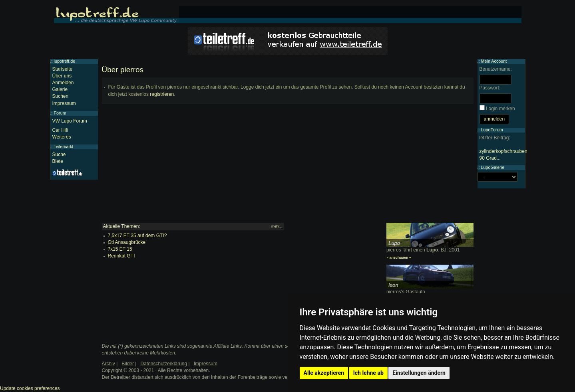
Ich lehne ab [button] (368, 373)
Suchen (61, 96)
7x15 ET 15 (120, 249)
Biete (58, 161)
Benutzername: (496, 69)
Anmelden (63, 83)
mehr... (277, 226)
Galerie (60, 89)
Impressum (64, 103)
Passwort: (490, 88)
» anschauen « (399, 257)
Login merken (500, 109)
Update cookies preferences (30, 388)
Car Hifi (60, 130)
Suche (59, 154)
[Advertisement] (288, 167)
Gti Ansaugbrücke (127, 242)
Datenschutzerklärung (164, 364)
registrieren (162, 94)
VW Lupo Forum (70, 121)
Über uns (62, 76)
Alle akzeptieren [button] (324, 373)
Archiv (108, 364)
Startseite (63, 69)
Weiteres (62, 137)
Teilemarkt (63, 147)
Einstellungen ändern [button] (419, 373)
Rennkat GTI (121, 256)
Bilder (128, 364)
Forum (60, 113)
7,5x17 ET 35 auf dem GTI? (137, 236)
